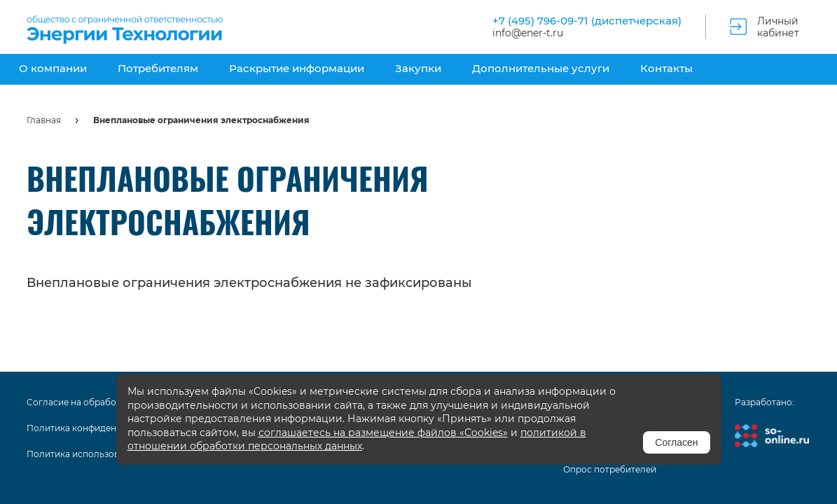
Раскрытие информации (297, 68)
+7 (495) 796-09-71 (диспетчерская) (587, 21)
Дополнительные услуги (541, 68)
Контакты (666, 68)
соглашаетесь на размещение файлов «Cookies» (383, 433)
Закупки (418, 68)
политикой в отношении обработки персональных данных (357, 440)
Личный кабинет (778, 27)
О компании (53, 68)
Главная (44, 120)
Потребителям (158, 68)
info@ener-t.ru (528, 33)
